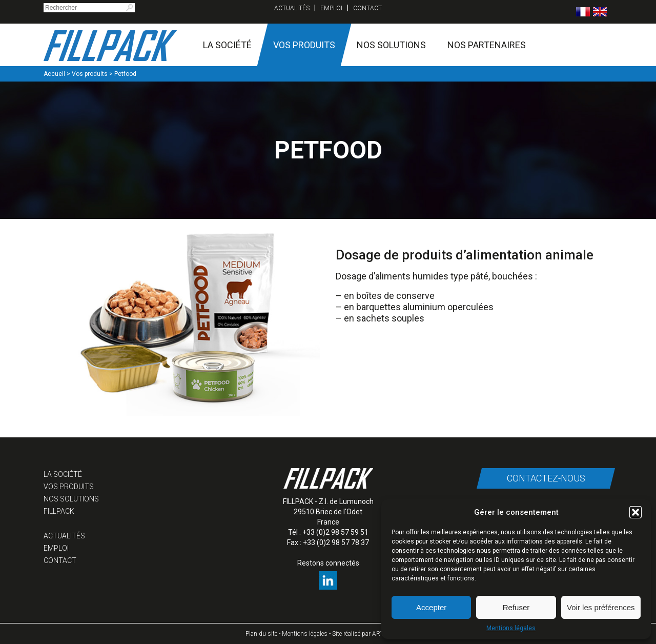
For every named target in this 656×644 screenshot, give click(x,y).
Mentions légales (511, 628)
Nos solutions (391, 45)
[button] (635, 512)
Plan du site (261, 634)
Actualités (292, 8)
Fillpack (59, 511)
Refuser (516, 607)
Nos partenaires (487, 45)
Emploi (331, 8)
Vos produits (304, 45)
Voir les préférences (601, 607)
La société (227, 45)
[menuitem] (583, 12)
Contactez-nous (546, 478)
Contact (367, 8)
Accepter (431, 607)
